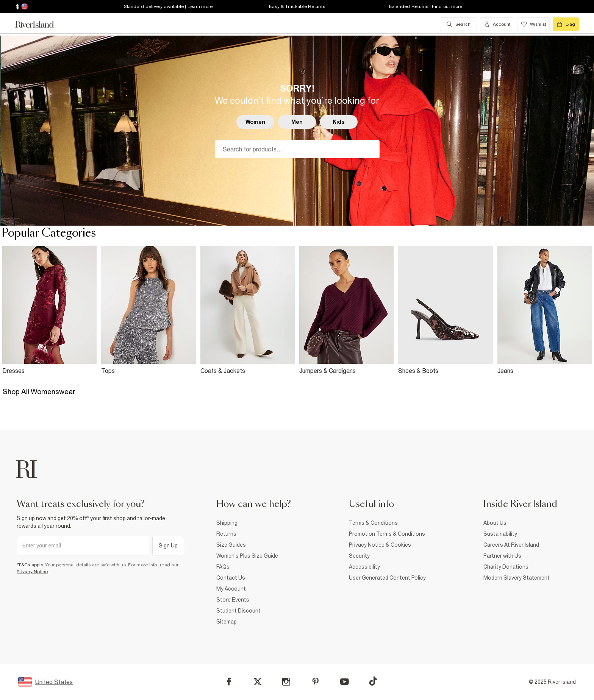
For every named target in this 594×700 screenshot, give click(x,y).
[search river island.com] (458, 24)
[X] (258, 682)
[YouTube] (345, 682)
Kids (339, 122)
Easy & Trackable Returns (297, 6)
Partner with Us (502, 556)
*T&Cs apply (30, 565)
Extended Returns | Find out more (426, 6)
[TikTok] (373, 681)
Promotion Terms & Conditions (387, 534)
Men (297, 122)
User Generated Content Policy (387, 578)
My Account (231, 589)
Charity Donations (506, 567)
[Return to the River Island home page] (40, 24)
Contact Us (231, 578)
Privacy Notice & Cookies (380, 545)
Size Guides (231, 545)
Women (255, 122)
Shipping (227, 523)
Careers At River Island (511, 545)
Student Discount (238, 611)
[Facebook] (229, 682)
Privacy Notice (32, 572)
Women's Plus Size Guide (247, 556)
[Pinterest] (315, 682)
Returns (226, 534)
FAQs (223, 567)
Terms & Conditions (373, 523)
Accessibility (364, 567)
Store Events (233, 600)
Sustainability (500, 534)
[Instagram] (286, 682)
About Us (495, 523)
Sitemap (227, 622)
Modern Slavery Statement (517, 578)
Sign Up (168, 546)
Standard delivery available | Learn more (168, 6)
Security (359, 556)
